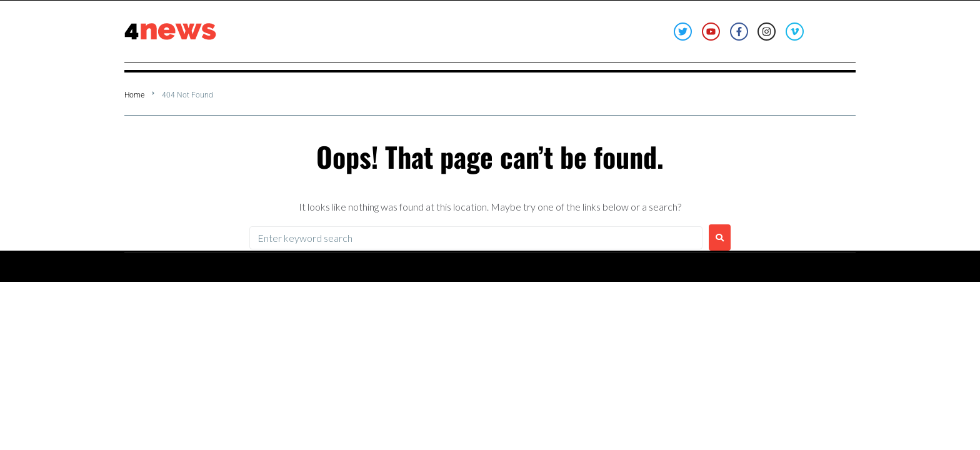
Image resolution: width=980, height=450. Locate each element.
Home (134, 95)
